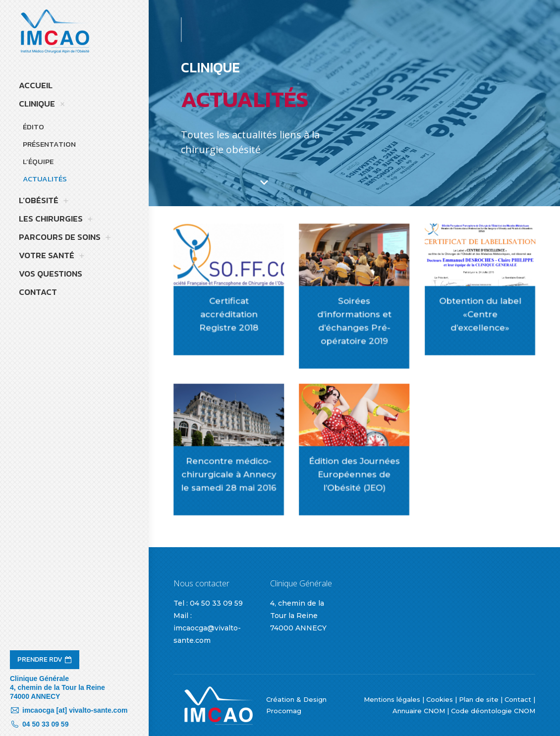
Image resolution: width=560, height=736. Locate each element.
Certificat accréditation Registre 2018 (229, 313)
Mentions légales (392, 699)
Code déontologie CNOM (493, 711)
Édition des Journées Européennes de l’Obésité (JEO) (355, 472)
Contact (518, 699)
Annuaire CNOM (419, 711)
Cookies (440, 699)
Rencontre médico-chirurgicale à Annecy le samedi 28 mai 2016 (229, 472)
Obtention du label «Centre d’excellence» (480, 313)
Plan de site (479, 699)
